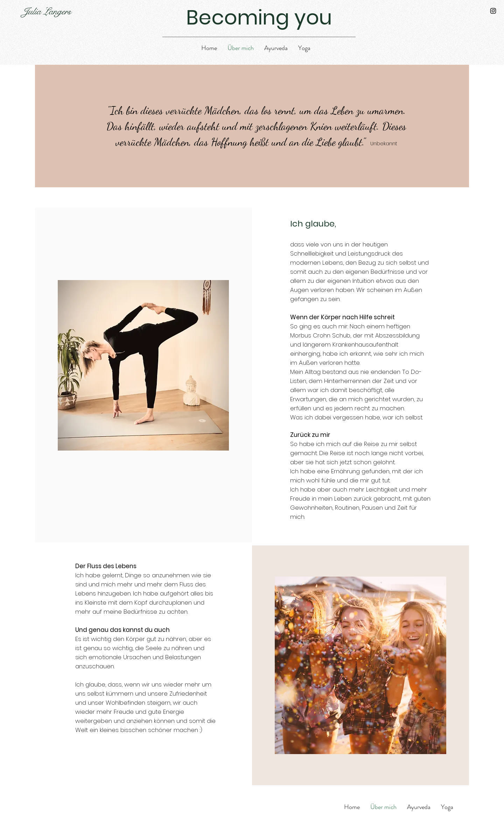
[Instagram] (493, 11)
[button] (276, 48)
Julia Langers (47, 11)
